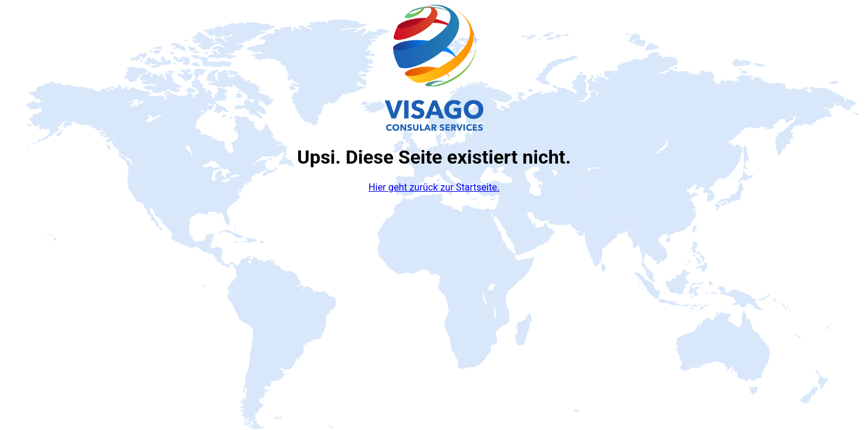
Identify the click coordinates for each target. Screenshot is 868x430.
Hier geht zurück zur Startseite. (434, 187)
